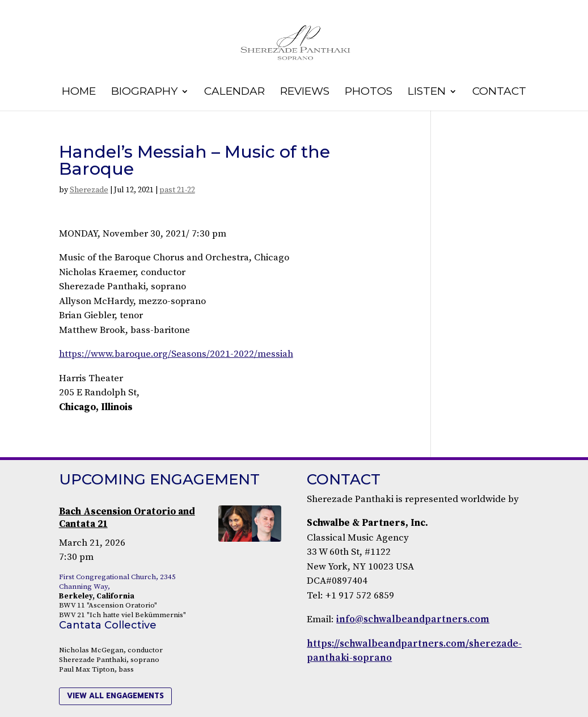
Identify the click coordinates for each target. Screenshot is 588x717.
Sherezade (89, 190)
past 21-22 (177, 190)
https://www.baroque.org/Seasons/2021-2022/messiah (176, 354)
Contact (499, 92)
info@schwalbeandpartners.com (413, 619)
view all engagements (115, 696)
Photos (369, 92)
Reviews (305, 92)
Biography (144, 92)
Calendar (234, 92)
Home (79, 92)
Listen (427, 92)
